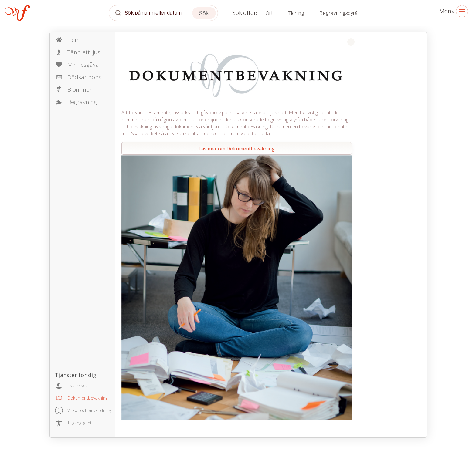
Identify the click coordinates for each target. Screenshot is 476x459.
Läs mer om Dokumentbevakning (237, 149)
